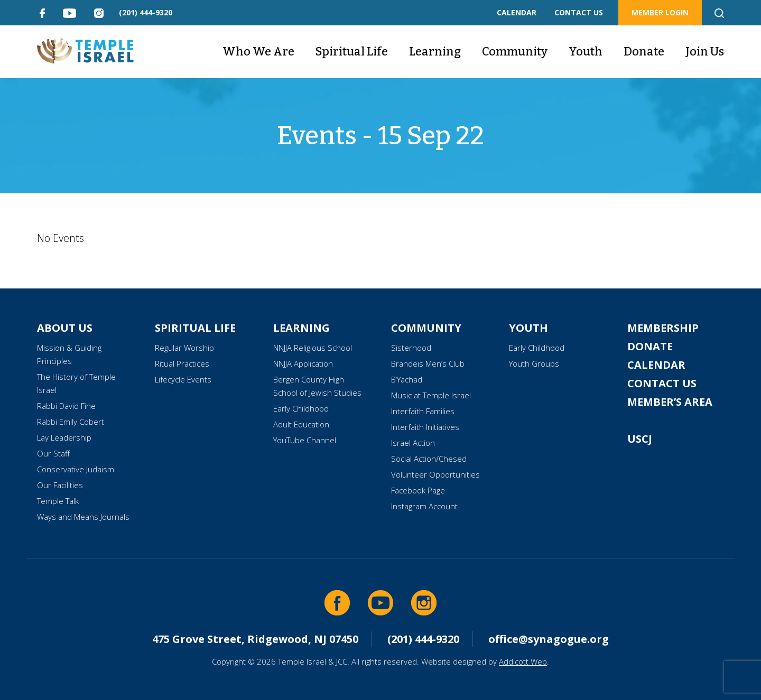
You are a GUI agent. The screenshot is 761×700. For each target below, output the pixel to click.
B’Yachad (407, 379)
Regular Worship (184, 348)
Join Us (705, 52)
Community (515, 52)
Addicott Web (523, 661)
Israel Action (413, 443)
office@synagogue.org (549, 639)
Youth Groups (534, 363)
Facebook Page (418, 490)
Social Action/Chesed (429, 459)
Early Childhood (301, 408)
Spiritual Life (352, 52)
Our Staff (53, 453)
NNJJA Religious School (313, 348)
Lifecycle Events (183, 379)
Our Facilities (60, 485)
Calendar (656, 365)
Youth (586, 52)
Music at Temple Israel (431, 395)
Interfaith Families (423, 411)
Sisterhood (411, 348)
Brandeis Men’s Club (428, 363)
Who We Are (258, 52)
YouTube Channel (305, 440)
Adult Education (301, 424)
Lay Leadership (64, 437)
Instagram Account (424, 506)
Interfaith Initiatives (425, 427)
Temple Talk (58, 501)
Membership (663, 328)
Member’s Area (670, 402)
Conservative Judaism (76, 469)
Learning (435, 52)
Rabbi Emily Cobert (71, 422)
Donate (644, 52)
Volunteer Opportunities (435, 474)
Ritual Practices (182, 363)
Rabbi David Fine (66, 406)
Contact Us (662, 383)
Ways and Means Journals (83, 517)
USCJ (640, 439)
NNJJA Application (303, 363)
